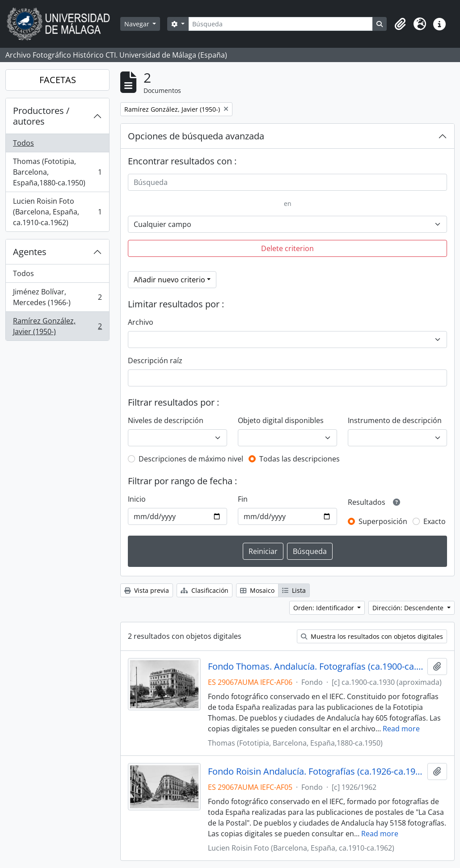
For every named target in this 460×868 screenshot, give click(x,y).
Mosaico (257, 590)
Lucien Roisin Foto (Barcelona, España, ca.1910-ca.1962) (57, 212)
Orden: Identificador (325, 608)
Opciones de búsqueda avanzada (196, 136)
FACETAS (58, 80)
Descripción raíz (155, 361)
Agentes (30, 252)
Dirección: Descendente (409, 608)
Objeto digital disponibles (281, 420)
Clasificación (205, 590)
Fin (243, 499)
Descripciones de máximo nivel (191, 459)
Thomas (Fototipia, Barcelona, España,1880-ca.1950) (57, 172)
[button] (400, 24)
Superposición (383, 521)
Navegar (138, 24)
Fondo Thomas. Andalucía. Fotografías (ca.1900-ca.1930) (316, 667)
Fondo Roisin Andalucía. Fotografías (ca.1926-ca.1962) (316, 772)
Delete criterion (287, 248)
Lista (294, 590)
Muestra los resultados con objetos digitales (372, 636)
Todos (23, 143)
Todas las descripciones (300, 459)
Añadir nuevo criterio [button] (169, 280)
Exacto (435, 521)
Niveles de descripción (166, 420)
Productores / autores (41, 116)
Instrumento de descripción (395, 420)
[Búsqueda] (281, 24)
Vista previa (147, 590)
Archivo (141, 322)
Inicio (137, 499)
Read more (401, 729)
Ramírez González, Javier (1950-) (57, 326)
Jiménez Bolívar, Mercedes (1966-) (57, 297)
